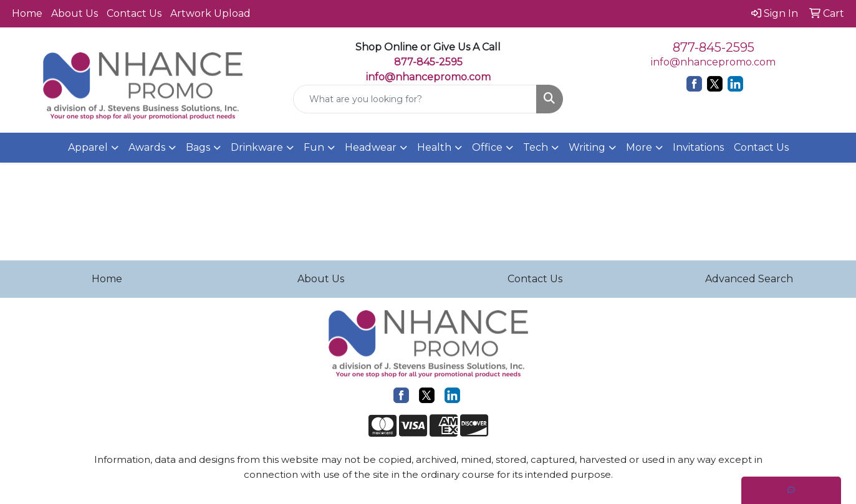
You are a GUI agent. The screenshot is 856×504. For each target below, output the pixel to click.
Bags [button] (198, 147)
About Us (75, 13)
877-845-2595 (714, 47)
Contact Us (134, 13)
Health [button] (434, 147)
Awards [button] (147, 147)
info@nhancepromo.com (428, 77)
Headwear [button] (371, 147)
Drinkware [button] (257, 147)
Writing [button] (587, 147)
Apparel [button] (88, 147)
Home (27, 13)
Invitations (698, 147)
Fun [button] (314, 147)
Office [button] (487, 147)
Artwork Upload (210, 13)
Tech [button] (536, 147)
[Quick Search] (415, 99)
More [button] (639, 147)
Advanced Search (749, 279)
